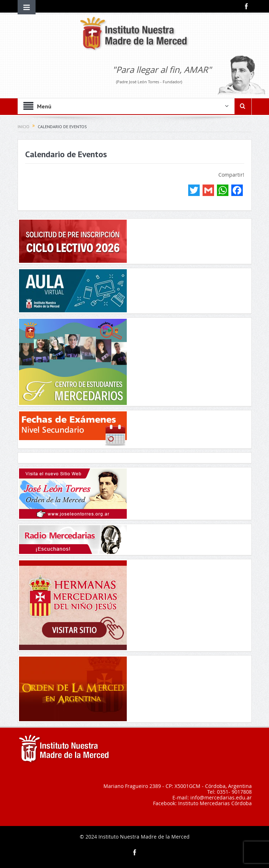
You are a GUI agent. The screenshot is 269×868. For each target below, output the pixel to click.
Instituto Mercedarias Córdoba (215, 803)
